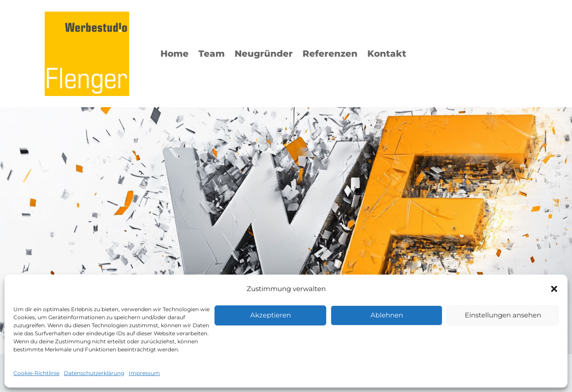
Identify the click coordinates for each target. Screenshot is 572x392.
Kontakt (387, 54)
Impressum (144, 373)
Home (175, 54)
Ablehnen (387, 315)
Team (212, 54)
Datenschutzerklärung (94, 373)
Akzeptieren (271, 315)
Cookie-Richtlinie (36, 373)
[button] (554, 289)
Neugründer (264, 54)
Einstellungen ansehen (503, 315)
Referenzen (330, 54)
